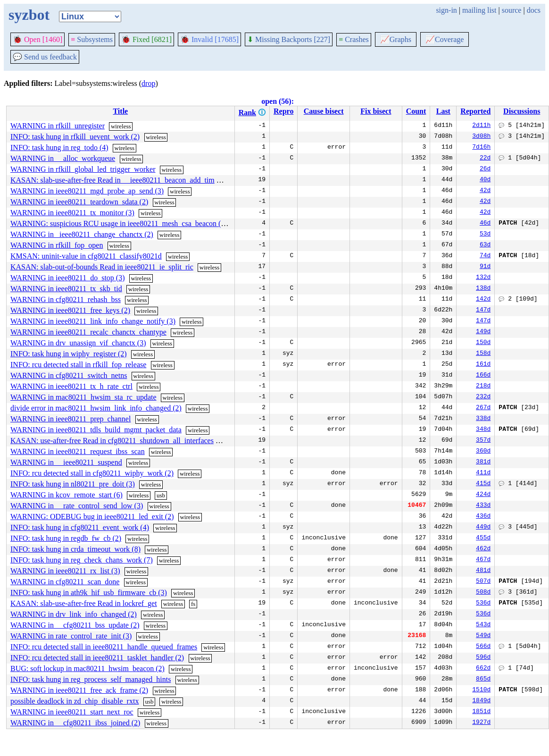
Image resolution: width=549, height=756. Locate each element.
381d (483, 462)
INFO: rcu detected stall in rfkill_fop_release (78, 365)
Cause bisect (324, 111)
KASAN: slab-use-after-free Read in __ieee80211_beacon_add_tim (112, 180)
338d (483, 419)
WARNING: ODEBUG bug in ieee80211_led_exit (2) (92, 517)
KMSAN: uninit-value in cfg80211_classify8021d (86, 256)
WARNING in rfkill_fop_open (57, 245)
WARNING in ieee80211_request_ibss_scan (78, 451)
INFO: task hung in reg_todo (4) (59, 147)
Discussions (522, 111)
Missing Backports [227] (289, 39)
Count (416, 111)
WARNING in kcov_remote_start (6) (67, 495)
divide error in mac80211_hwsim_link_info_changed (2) (96, 408)
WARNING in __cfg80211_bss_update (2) (75, 625)
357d (483, 441)
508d (483, 593)
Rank (247, 113)
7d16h (481, 148)
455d (483, 538)
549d (483, 636)
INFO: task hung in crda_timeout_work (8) (75, 549)
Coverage (445, 39)
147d (483, 311)
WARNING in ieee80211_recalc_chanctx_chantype (88, 332)
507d (483, 582)
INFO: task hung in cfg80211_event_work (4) (80, 527)
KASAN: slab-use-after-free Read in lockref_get (84, 603)
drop (148, 83)
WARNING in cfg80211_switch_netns (69, 375)
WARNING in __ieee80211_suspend (66, 462)
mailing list (479, 10)
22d (485, 159)
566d (483, 647)
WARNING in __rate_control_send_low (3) (77, 506)
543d (483, 625)
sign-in (446, 10)
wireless (121, 126)
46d (485, 224)
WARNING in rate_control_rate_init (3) (71, 636)
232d (483, 397)
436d (483, 517)
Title (120, 111)
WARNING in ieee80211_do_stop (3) (67, 278)
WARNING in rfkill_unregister (58, 126)
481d (483, 571)
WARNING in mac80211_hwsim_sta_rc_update (83, 397)
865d (483, 680)
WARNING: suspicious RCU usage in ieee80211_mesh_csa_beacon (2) (119, 223)
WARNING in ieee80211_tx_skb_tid (66, 289)
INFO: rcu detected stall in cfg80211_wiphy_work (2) (92, 473)
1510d (481, 690)
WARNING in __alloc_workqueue (63, 158)
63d (485, 245)
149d (483, 332)
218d (483, 386)
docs (534, 10)
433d (483, 506)
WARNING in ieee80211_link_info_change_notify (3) (93, 321)
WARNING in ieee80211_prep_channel (71, 419)
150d (483, 343)
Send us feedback (45, 57)
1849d (481, 701)
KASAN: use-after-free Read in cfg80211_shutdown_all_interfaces (112, 441)
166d (483, 376)
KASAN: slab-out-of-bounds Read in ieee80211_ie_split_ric (102, 267)
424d (483, 495)
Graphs (396, 39)
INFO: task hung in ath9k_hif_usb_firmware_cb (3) (89, 592)
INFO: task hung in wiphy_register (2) (69, 354)
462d (483, 549)
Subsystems (92, 39)
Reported (475, 111)
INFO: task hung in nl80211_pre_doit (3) (73, 484)
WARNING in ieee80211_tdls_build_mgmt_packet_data (96, 430)
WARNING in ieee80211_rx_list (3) (65, 571)
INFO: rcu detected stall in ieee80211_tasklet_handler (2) (97, 658)
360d (483, 452)
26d (485, 169)
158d (483, 354)
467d (483, 560)
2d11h (481, 126)
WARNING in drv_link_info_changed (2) (74, 614)
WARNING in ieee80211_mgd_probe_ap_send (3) (87, 191)
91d (485, 267)
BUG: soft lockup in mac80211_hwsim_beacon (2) (87, 668)
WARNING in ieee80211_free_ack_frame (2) (79, 690)
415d (483, 484)
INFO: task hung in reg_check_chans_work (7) (82, 560)
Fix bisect (376, 111)
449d (483, 528)
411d (483, 473)
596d (483, 658)
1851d (481, 712)
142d (483, 300)
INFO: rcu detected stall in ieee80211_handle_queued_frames (104, 647)
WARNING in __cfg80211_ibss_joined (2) (75, 723)
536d (483, 604)
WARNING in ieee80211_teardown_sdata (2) (79, 202)
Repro (283, 111)
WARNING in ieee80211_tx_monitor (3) (72, 213)
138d (483, 289)
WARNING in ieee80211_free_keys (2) (70, 310)
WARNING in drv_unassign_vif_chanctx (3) (78, 343)
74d (485, 256)
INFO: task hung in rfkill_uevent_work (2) (75, 137)
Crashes (354, 39)
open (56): (278, 101)
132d (483, 278)
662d (483, 669)
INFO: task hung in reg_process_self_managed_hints (91, 679)
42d (485, 191)
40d (485, 180)
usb (161, 495)
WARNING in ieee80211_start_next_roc (72, 712)
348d (483, 430)
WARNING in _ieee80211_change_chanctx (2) (82, 234)
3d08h (481, 137)
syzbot (29, 15)
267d (483, 408)
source (512, 10)
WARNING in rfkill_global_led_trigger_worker (83, 169)
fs (193, 604)
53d (485, 235)
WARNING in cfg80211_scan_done (65, 582)
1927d (481, 723)
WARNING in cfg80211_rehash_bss (66, 299)
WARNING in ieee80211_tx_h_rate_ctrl (71, 386)
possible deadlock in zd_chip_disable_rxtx (75, 701)
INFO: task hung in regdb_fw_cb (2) (66, 538)
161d (483, 365)
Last (443, 111)
